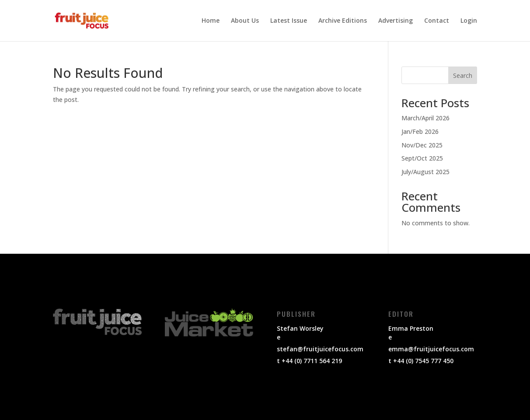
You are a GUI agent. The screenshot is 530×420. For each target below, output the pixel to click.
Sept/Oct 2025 (422, 158)
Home (211, 21)
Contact (437, 21)
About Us (245, 21)
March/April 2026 (425, 118)
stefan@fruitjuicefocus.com (320, 349)
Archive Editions (343, 21)
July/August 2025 (425, 172)
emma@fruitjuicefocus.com (431, 349)
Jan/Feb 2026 (420, 131)
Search (463, 75)
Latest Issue (289, 21)
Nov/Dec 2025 (422, 145)
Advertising (396, 21)
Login (469, 21)
